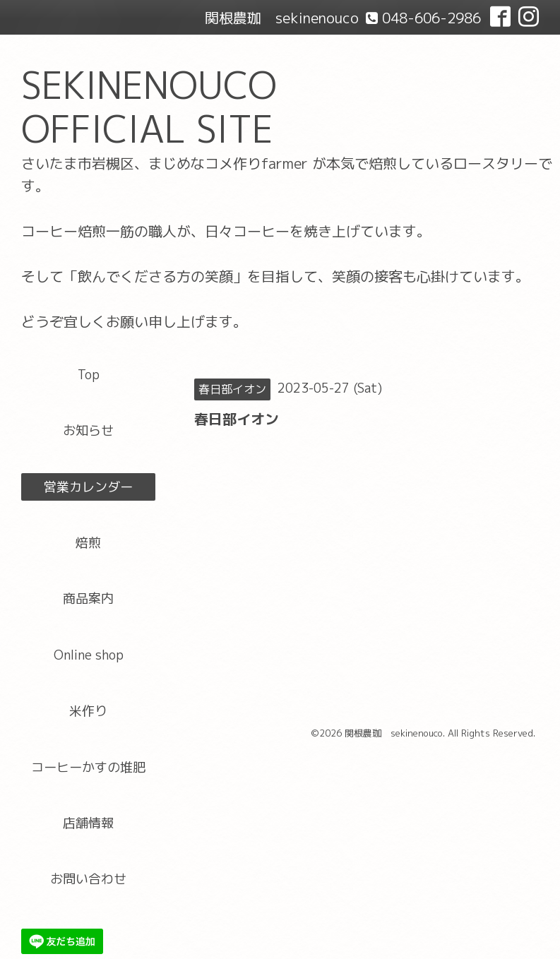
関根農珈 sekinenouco (394, 733)
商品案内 (88, 598)
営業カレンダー (88, 487)
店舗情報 (88, 823)
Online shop (89, 655)
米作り (88, 711)
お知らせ (88, 430)
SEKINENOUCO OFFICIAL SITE (149, 107)
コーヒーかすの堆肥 (88, 767)
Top (89, 375)
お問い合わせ (88, 879)
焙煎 (88, 543)
